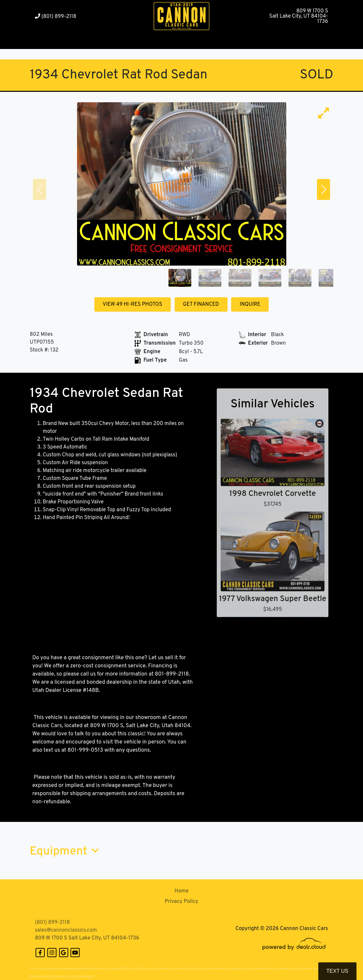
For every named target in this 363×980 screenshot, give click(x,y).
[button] (84, 41)
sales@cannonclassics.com (66, 930)
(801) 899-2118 (56, 17)
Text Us (337, 971)
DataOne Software (136, 969)
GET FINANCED (201, 304)
